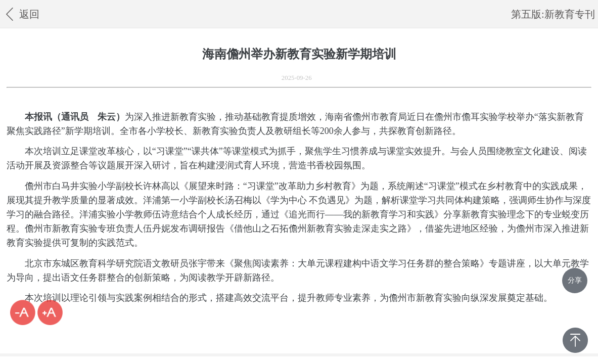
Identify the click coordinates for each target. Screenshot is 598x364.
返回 (21, 14)
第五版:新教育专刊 (553, 14)
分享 (575, 280)
